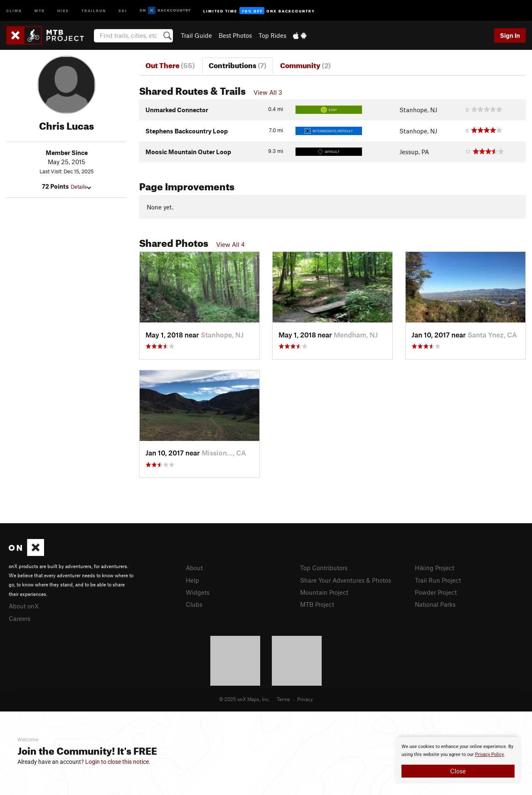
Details (81, 187)
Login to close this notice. (118, 762)
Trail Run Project (438, 580)
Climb (14, 10)
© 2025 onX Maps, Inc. (244, 699)
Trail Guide (196, 35)
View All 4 (230, 244)
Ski (123, 10)
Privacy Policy (489, 754)
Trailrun (94, 10)
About (194, 568)
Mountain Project (324, 592)
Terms (283, 699)
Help (192, 580)
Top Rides (272, 35)
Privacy (305, 699)
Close (458, 771)
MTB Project (317, 604)
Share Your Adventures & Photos (346, 580)
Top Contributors (324, 568)
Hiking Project (435, 568)
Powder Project (436, 592)
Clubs (194, 604)
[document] (458, 760)
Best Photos (235, 35)
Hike (63, 10)
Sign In (510, 35)
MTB (40, 10)
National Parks (435, 604)
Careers (20, 618)
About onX (24, 606)
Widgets (198, 592)
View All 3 (268, 92)
